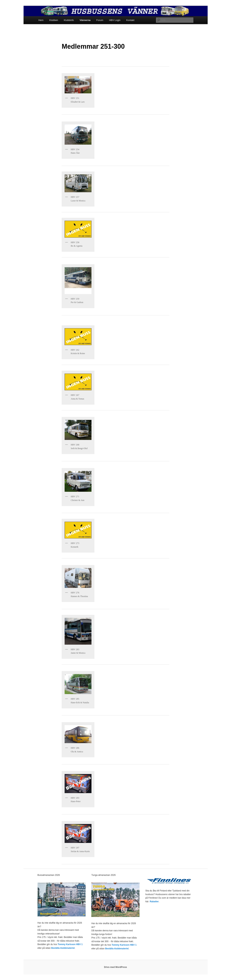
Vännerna (85, 20)
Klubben (54, 20)
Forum (100, 20)
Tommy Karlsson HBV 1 (70, 944)
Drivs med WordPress (115, 967)
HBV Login (115, 20)
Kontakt (130, 20)
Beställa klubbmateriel (63, 948)
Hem (41, 20)
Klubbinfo (69, 20)
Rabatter (154, 902)
